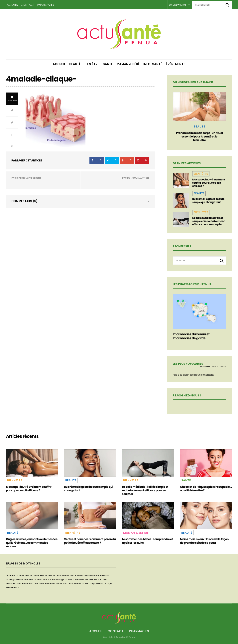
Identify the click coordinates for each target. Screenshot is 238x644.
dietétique (98, 576)
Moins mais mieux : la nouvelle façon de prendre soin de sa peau (204, 541)
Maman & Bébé (128, 64)
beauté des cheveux (58, 576)
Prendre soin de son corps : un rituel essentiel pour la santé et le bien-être (199, 136)
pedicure (11, 584)
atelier (36, 576)
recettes (51, 584)
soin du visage (104, 584)
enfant (107, 576)
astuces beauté (24, 576)
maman (38, 580)
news (82, 580)
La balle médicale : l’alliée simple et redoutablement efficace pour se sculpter (208, 221)
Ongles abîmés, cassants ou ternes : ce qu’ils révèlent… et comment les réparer (32, 543)
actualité (11, 576)
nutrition (103, 580)
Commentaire (24, 201)
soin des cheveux (72, 584)
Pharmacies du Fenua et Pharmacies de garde (191, 336)
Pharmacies (46, 5)
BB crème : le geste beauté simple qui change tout (208, 201)
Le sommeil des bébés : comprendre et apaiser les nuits (147, 541)
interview (28, 580)
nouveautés (91, 580)
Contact (28, 5)
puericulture (40, 584)
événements (12, 588)
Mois (215, 366)
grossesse (18, 580)
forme (9, 580)
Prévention (28, 584)
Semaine (205, 366)
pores (19, 584)
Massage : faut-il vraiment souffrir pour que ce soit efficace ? (209, 183)
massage (59, 580)
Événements (176, 64)
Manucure (48, 580)
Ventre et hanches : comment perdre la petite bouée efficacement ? (90, 541)
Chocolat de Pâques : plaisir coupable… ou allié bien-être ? (206, 489)
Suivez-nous (179, 5)
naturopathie (72, 580)
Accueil (13, 5)
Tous (223, 366)
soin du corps (89, 584)
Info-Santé (153, 64)
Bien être (92, 64)
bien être (74, 576)
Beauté (75, 64)
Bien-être (201, 174)
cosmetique (85, 576)
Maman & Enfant (137, 533)
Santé (108, 64)
